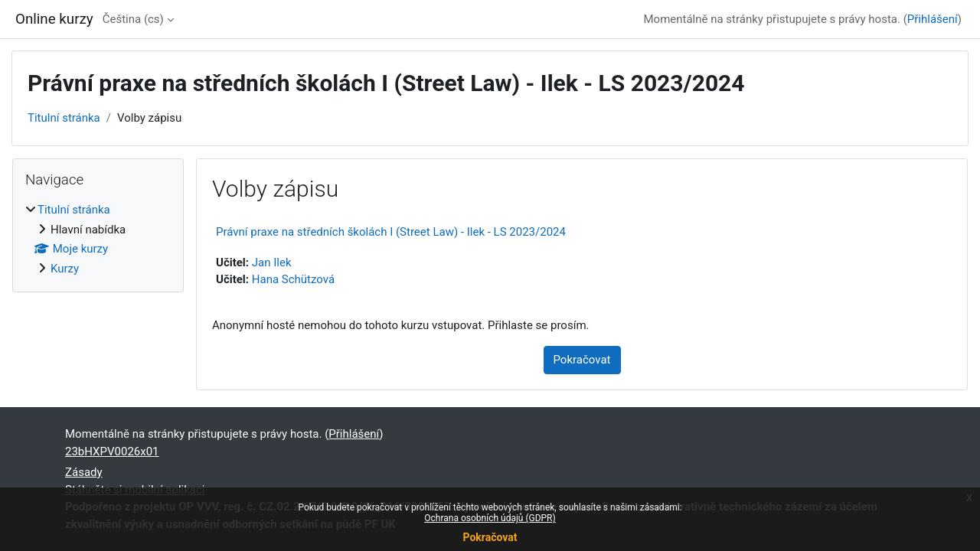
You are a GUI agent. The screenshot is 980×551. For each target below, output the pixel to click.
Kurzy (65, 269)
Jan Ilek (272, 262)
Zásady (84, 472)
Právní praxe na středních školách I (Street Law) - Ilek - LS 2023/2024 (391, 232)
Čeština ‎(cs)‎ (133, 19)
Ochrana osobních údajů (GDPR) (490, 518)
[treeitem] (98, 239)
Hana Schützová (293, 279)
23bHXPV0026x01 (112, 452)
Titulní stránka (64, 118)
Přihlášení (933, 19)
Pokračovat (490, 537)
